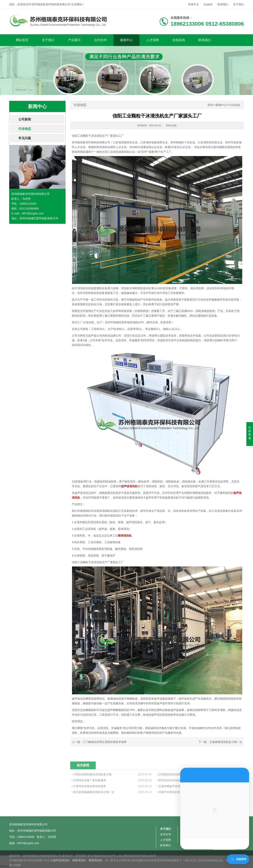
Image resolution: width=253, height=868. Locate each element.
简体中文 (194, 4)
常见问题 (25, 138)
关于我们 (239, 4)
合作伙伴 (100, 40)
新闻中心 (126, 40)
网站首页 (22, 40)
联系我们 (223, 4)
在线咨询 (179, 40)
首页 (210, 105)
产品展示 (74, 40)
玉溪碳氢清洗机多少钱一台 (226, 742)
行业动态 (25, 129)
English (208, 4)
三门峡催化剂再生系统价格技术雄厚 (105, 742)
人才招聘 (153, 40)
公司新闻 (25, 119)
